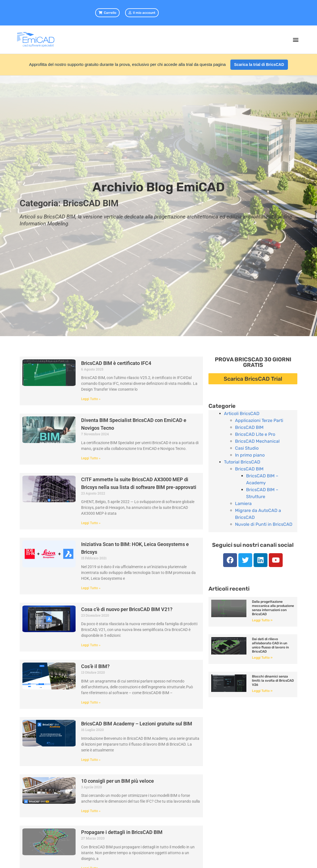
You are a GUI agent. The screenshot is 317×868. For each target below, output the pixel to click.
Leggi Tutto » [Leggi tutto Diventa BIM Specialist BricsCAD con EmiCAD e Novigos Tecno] (91, 458)
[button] (296, 40)
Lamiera (243, 503)
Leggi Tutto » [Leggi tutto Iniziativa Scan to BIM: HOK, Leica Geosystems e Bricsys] (91, 588)
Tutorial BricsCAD (242, 462)
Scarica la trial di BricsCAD (259, 65)
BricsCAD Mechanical (257, 441)
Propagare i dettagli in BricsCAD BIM (122, 832)
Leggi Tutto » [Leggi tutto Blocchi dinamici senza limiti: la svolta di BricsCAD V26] (262, 691)
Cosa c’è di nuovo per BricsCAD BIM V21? (127, 609)
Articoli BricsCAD (242, 414)
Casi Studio (247, 448)
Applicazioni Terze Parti (259, 420)
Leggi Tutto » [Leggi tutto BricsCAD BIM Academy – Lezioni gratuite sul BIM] (91, 760)
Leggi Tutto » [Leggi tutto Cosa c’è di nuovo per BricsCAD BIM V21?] (91, 645)
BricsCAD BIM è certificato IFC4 (116, 363)
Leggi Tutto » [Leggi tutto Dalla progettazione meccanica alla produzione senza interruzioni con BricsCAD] (262, 620)
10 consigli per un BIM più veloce (118, 781)
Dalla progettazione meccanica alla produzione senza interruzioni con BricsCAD (273, 608)
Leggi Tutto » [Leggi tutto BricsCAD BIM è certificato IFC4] (91, 399)
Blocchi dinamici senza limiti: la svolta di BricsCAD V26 (273, 681)
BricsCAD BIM (249, 427)
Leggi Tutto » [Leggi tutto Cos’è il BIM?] (91, 702)
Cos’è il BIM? (95, 666)
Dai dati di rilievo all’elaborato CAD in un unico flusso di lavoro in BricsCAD (270, 645)
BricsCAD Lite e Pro (255, 434)
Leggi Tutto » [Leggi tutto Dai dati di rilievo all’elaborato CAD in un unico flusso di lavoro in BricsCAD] (262, 658)
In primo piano (250, 455)
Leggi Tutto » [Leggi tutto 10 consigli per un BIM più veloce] (91, 811)
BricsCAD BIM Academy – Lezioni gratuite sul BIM (137, 724)
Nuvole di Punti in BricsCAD (264, 524)
